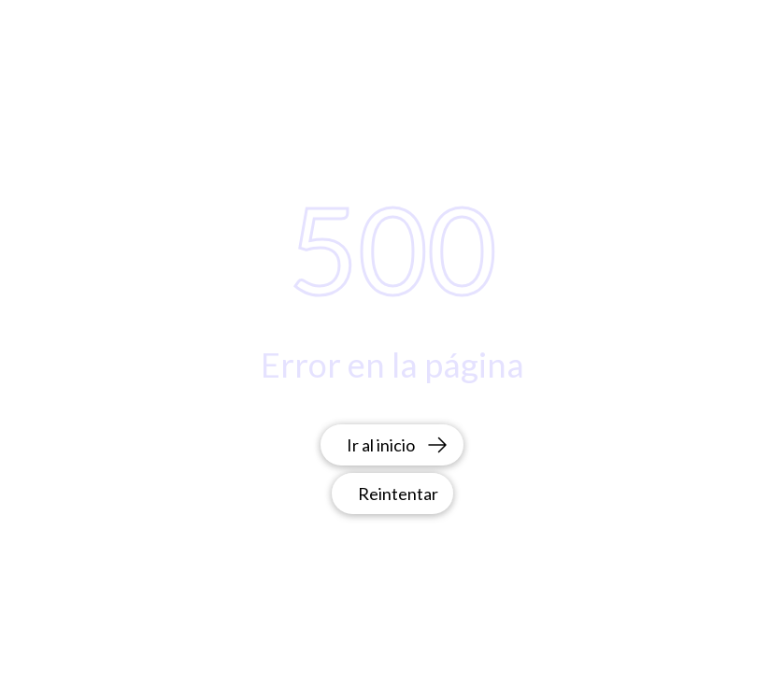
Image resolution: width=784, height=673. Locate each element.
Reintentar (398, 494)
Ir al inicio (398, 445)
